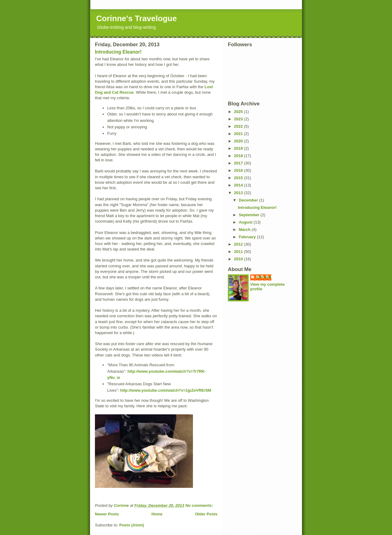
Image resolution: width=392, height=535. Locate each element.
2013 (239, 193)
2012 (239, 244)
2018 (239, 156)
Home (157, 514)
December (249, 200)
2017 (239, 163)
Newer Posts (107, 514)
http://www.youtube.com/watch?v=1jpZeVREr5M (166, 390)
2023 (239, 119)
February (248, 237)
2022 (239, 126)
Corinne (264, 277)
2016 (239, 170)
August (246, 222)
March (245, 230)
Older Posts (206, 514)
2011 (239, 252)
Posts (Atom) (132, 525)
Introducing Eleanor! (118, 52)
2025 (239, 112)
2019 (239, 148)
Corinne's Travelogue (136, 18)
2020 (239, 141)
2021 (239, 134)
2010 (239, 259)
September (250, 215)
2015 (239, 178)
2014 (239, 185)
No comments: (200, 505)
